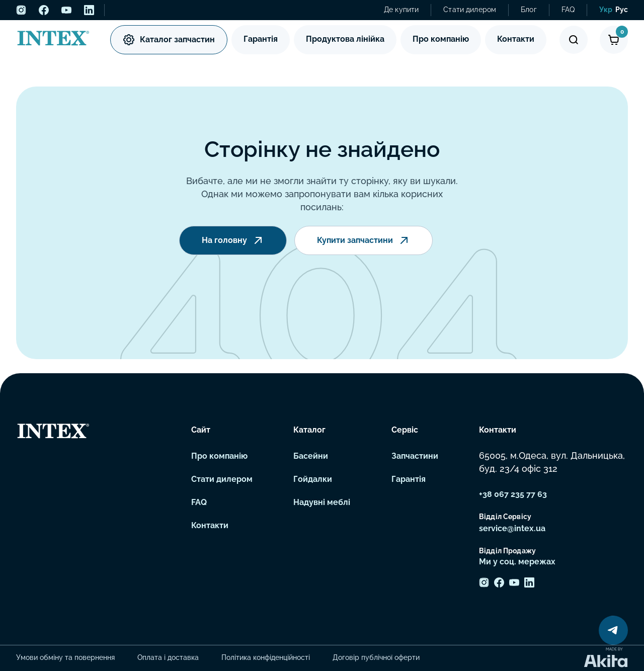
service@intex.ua (512, 528)
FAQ (568, 10)
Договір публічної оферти (376, 657)
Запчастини (415, 456)
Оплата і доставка (168, 657)
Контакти (516, 39)
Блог (529, 10)
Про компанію (441, 39)
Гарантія (261, 39)
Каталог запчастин (169, 40)
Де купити (401, 10)
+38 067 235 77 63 (513, 494)
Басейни (311, 456)
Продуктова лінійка (345, 39)
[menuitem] (606, 10)
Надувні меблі (322, 502)
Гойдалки (313, 479)
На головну (233, 240)
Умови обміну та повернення (65, 657)
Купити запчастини (364, 240)
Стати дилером (470, 10)
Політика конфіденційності (266, 657)
